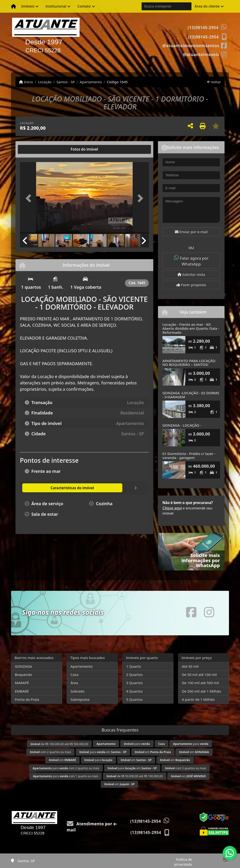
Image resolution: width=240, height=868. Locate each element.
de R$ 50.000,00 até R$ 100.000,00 (135, 776)
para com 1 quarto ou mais (66, 776)
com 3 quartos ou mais (186, 768)
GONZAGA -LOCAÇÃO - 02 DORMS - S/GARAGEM (191, 395)
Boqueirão (23, 675)
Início (26, 82)
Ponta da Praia (27, 699)
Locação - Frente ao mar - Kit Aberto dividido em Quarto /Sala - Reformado (191, 328)
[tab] (35, 149)
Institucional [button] (56, 6)
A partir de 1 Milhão (198, 699)
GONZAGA (23, 666)
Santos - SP (66, 82)
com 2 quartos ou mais (51, 752)
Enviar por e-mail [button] (191, 232)
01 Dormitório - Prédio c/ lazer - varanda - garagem (189, 456)
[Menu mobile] (13, 6)
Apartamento (91, 82)
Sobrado (78, 691)
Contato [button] (84, 6)
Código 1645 (117, 82)
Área (74, 683)
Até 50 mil (190, 666)
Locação (45, 82)
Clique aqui (172, 508)
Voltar (214, 82)
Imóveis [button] (28, 6)
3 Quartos (134, 683)
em (153, 752)
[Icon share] (195, 45)
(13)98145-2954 (203, 28)
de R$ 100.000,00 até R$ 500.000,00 (59, 744)
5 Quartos (134, 699)
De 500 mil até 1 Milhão (201, 691)
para (137, 744)
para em (103, 752)
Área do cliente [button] (207, 6)
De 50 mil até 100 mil (199, 675)
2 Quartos (134, 675)
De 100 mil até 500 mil (200, 683)
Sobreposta (80, 699)
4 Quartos (134, 691)
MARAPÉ (22, 683)
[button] (30, 198)
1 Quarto (133, 666)
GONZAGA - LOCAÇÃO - (182, 425)
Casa (75, 675)
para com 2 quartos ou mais (66, 768)
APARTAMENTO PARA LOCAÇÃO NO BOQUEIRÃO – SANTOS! (189, 363)
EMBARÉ (22, 691)
